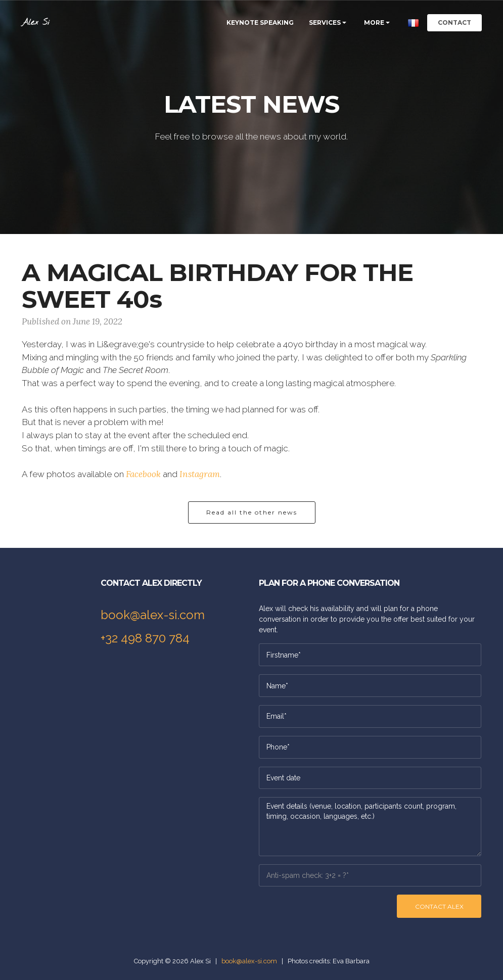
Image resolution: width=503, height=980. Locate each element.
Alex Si (36, 22)
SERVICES (325, 22)
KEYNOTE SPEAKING (260, 22)
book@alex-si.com (153, 615)
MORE (374, 22)
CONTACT (454, 22)
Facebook (143, 474)
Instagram (200, 474)
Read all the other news (252, 512)
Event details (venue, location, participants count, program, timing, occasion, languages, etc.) (370, 826)
